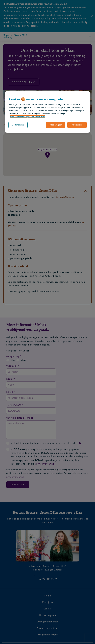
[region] (48, 112)
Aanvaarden (77, 125)
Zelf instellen (18, 125)
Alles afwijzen (56, 125)
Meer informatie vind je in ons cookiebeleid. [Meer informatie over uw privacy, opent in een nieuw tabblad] (28, 117)
